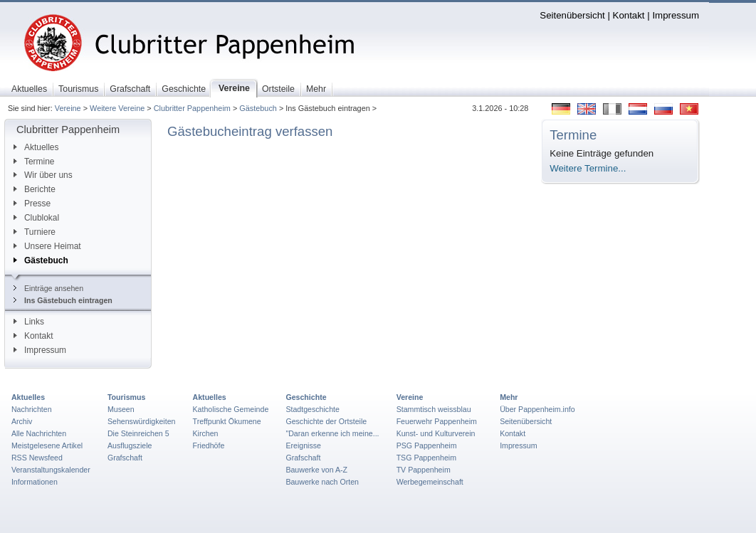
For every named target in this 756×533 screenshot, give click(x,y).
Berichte (35, 189)
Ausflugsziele (130, 445)
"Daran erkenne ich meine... (332, 433)
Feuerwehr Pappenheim (437, 421)
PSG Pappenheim (427, 445)
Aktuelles (36, 147)
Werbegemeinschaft (430, 482)
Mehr (509, 397)
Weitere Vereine (117, 108)
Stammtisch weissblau (434, 409)
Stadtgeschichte (313, 409)
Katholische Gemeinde (231, 409)
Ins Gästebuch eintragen (63, 300)
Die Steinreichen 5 (138, 433)
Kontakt (629, 15)
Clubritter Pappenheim (192, 108)
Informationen (35, 482)
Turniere (35, 232)
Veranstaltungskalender (51, 470)
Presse (32, 204)
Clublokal (36, 218)
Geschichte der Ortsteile (326, 421)
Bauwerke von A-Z (316, 470)
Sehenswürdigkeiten (142, 421)
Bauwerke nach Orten (322, 482)
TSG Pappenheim (426, 458)
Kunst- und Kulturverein (436, 433)
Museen (121, 409)
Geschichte (306, 397)
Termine (34, 162)
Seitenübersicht (572, 15)
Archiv (22, 421)
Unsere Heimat (47, 246)
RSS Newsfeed (37, 458)
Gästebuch (258, 108)
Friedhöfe (209, 445)
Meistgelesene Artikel (47, 445)
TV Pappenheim (424, 470)
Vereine (68, 108)
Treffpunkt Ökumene (227, 421)
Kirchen (206, 433)
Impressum (676, 15)
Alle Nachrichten (39, 433)
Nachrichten (32, 409)
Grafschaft (125, 458)
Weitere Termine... (588, 168)
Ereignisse (303, 445)
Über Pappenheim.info (537, 409)
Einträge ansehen (48, 288)
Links (29, 322)
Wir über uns (43, 175)
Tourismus (126, 397)
